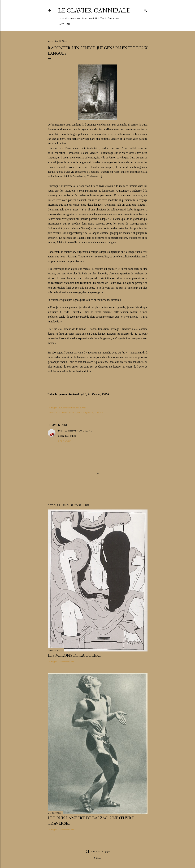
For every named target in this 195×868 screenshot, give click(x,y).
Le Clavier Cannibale (94, 10)
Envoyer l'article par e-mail (73, 408)
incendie (72, 413)
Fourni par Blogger (98, 852)
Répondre (64, 441)
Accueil (65, 24)
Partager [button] (52, 408)
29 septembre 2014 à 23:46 (78, 431)
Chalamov (62, 413)
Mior (61, 431)
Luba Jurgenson (85, 413)
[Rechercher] (145, 10)
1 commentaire (67, 662)
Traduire (99, 413)
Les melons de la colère (75, 655)
